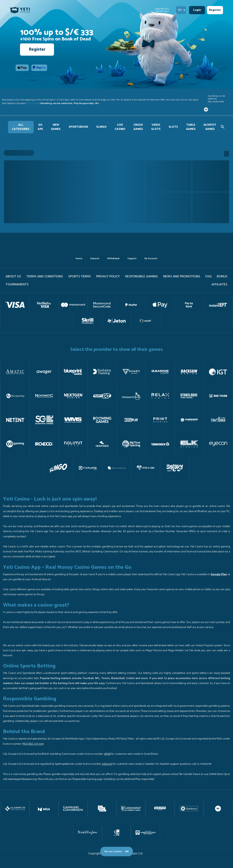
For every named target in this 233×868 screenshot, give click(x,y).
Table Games (191, 127)
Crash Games (138, 127)
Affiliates (219, 284)
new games (56, 127)
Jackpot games (210, 127)
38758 (107, 754)
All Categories (21, 127)
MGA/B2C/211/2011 (33, 744)
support (132, 258)
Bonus (222, 276)
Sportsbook (78, 127)
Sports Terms (79, 276)
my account (151, 258)
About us (13, 276)
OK (127, 851)
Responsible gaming (141, 276)
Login (197, 10)
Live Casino (120, 127)
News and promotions (182, 276)
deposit (95, 258)
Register (215, 10)
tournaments (17, 284)
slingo (101, 127)
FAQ (208, 276)
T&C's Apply (33, 103)
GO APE (40, 127)
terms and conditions (45, 276)
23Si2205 (107, 764)
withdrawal (113, 258)
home (79, 258)
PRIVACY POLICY (108, 276)
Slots (173, 127)
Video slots (156, 127)
